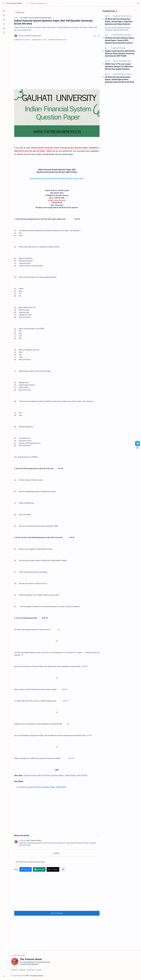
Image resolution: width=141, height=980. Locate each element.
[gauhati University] (119, 48)
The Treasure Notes (14, 3)
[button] (4, 3)
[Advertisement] (57, 60)
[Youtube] (39, 970)
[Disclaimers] (4, 24)
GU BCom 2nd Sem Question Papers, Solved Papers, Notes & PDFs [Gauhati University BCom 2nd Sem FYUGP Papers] (120, 40)
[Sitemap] (4, 28)
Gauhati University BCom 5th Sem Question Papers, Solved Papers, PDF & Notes (55, 776)
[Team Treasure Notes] (30, 36)
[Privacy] (4, 20)
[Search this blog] (41, 3)
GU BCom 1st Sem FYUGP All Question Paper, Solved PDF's (42, 787)
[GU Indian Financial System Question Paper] (30, 862)
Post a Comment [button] (57, 913)
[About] (4, 11)
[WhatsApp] (31, 970)
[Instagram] (22, 970)
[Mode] (138, 3)
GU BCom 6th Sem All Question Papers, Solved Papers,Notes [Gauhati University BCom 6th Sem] (120, 80)
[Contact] (4, 15)
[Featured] (117, 16)
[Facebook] (14, 970)
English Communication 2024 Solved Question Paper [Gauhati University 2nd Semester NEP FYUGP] (120, 53)
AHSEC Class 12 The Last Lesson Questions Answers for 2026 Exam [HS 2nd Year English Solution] (119, 66)
